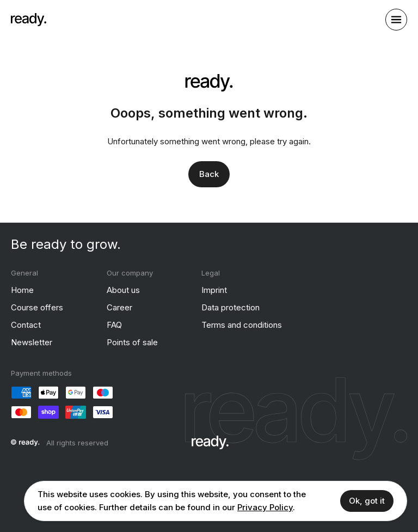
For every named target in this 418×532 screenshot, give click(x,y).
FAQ (114, 325)
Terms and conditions (242, 325)
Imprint (214, 290)
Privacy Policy (265, 507)
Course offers (37, 307)
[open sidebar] (396, 20)
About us (123, 290)
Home (22, 290)
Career (119, 307)
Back (209, 174)
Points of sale (132, 342)
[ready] (29, 20)
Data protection (230, 307)
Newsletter (32, 342)
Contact (26, 325)
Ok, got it (367, 501)
